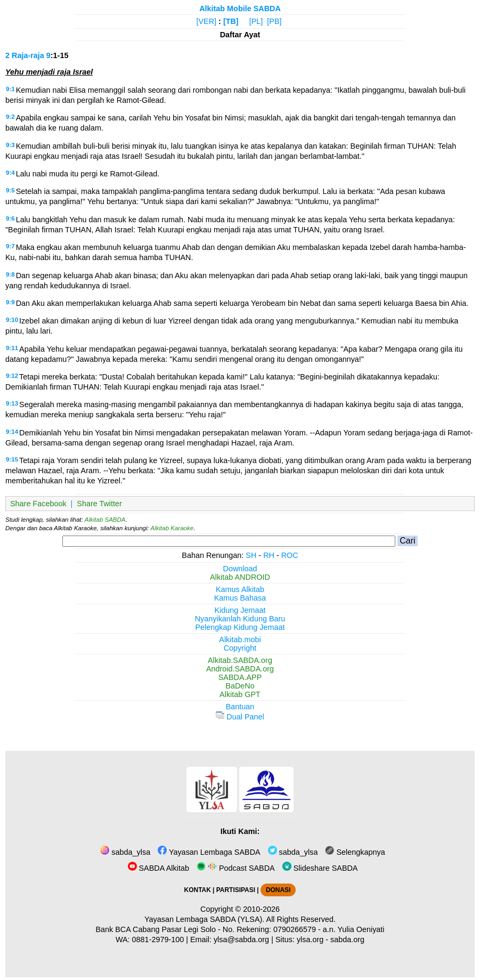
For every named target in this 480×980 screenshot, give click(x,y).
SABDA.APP (240, 677)
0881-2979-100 (158, 939)
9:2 (10, 117)
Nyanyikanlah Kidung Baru (240, 619)
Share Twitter (99, 504)
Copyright (240, 648)
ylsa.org (310, 939)
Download (240, 569)
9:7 (10, 246)
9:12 (12, 376)
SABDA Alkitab (158, 868)
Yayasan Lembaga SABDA (209, 852)
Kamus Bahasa (240, 598)
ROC (290, 555)
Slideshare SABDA (320, 868)
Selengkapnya (355, 852)
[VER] (207, 21)
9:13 (12, 403)
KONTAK (198, 890)
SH (251, 555)
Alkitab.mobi (240, 639)
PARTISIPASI (236, 890)
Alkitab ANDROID (240, 577)
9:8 (10, 274)
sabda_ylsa (125, 852)
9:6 (10, 218)
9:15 (12, 459)
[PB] (274, 21)
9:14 (12, 432)
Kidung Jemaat (240, 610)
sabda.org (347, 939)
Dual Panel (240, 717)
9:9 (10, 302)
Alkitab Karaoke (172, 528)
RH (269, 555)
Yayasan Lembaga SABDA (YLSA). (204, 919)
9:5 (10, 190)
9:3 (10, 145)
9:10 (12, 320)
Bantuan (240, 707)
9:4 (10, 173)
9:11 (12, 348)
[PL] (256, 21)
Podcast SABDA (236, 868)
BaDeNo (240, 686)
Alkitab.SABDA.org (240, 660)
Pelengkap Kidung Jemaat (240, 627)
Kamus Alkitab (240, 589)
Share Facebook (38, 504)
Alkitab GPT (240, 694)
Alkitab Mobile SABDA (240, 9)
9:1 (10, 89)
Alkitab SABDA (105, 520)
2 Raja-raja (25, 55)
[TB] (231, 21)
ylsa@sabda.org (241, 939)
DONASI (278, 890)
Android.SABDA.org (240, 669)
